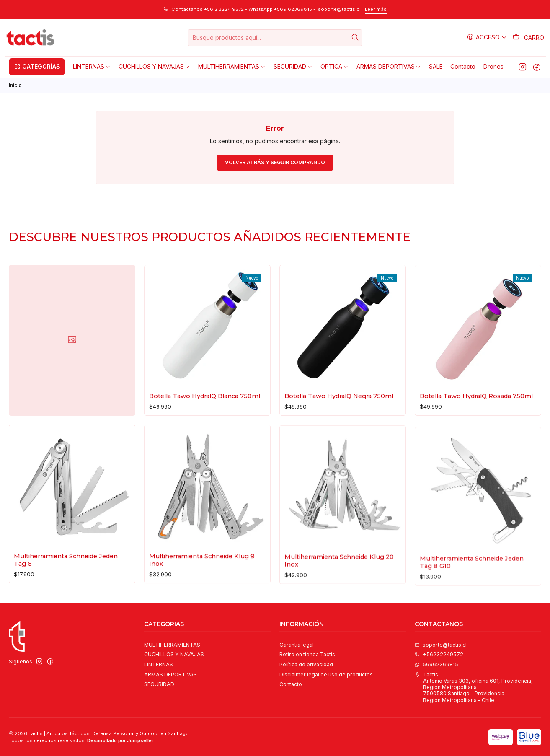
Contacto (291, 684)
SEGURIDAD (159, 684)
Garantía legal (297, 645)
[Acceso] (487, 38)
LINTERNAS (159, 664)
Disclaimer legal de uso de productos (326, 674)
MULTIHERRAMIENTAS (172, 645)
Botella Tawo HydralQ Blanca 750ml (205, 404)
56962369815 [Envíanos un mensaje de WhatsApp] (436, 664)
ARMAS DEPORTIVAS (170, 674)
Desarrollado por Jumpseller (120, 740)
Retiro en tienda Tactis (307, 654)
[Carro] (529, 38)
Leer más (376, 9)
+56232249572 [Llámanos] (439, 654)
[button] (37, 67)
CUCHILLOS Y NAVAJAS (174, 654)
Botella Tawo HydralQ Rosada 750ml (476, 421)
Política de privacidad (306, 664)
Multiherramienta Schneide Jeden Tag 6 (66, 596)
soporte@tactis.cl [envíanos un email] (441, 645)
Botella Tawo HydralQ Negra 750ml (339, 411)
